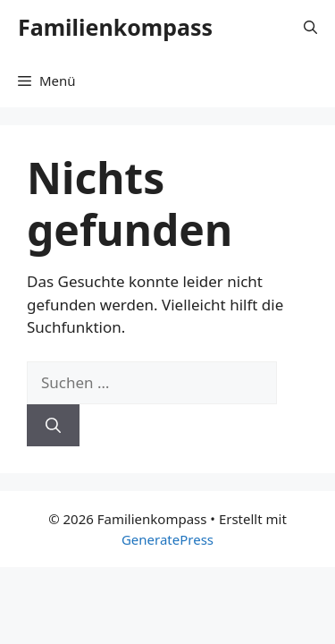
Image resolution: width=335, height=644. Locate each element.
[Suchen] (53, 426)
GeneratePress (167, 539)
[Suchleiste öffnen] (310, 27)
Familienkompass (115, 27)
